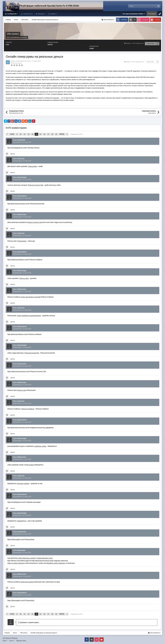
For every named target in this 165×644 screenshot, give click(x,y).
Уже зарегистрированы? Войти (134, 14)
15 (40, 134)
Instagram (145, 20)
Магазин (41, 14)
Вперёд (62, 134)
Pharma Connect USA (36, 185)
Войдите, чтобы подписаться (135, 43)
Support (53, 14)
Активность (28, 14)
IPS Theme (6, 638)
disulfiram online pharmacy (56, 563)
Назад (12, 134)
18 (52, 134)
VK (135, 20)
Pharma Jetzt (24, 278)
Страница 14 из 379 (77, 134)
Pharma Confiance (28, 409)
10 (21, 134)
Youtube (157, 20)
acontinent (24, 37)
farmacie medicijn (23, 484)
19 (56, 134)
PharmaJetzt (33, 166)
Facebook (124, 20)
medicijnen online (40, 446)
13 (32, 134)
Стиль (12, 641)
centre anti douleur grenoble (31, 297)
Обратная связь (21, 641)
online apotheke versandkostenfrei (29, 316)
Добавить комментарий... (29, 622)
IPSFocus (15, 638)
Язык (5, 641)
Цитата (12, 154)
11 (25, 134)
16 (44, 134)
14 (36, 134)
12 (28, 134)
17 (48, 134)
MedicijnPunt (22, 521)
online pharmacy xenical (27, 558)
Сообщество (12, 14)
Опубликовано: (22, 142)
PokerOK (56, 98)
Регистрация (152, 14)
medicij (31, 465)
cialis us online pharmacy (16, 563)
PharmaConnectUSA (32, 353)
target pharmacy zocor (45, 558)
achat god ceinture (27, 582)
